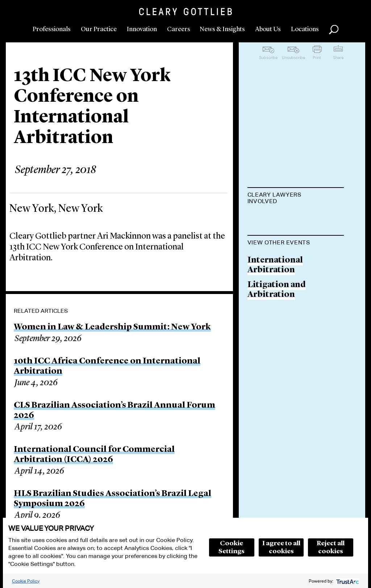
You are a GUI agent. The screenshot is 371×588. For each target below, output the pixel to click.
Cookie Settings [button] (232, 547)
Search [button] (334, 30)
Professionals (52, 29)
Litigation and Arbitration (277, 327)
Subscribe (268, 58)
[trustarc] (347, 581)
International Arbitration (275, 302)
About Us (268, 29)
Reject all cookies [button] (331, 547)
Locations (305, 29)
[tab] (296, 199)
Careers (179, 29)
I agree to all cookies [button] (281, 547)
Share (338, 58)
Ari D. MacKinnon (284, 219)
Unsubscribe (293, 58)
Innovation (142, 29)
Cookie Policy (26, 581)
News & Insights (222, 29)
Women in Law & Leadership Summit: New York (112, 327)
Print (317, 58)
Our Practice (99, 29)
